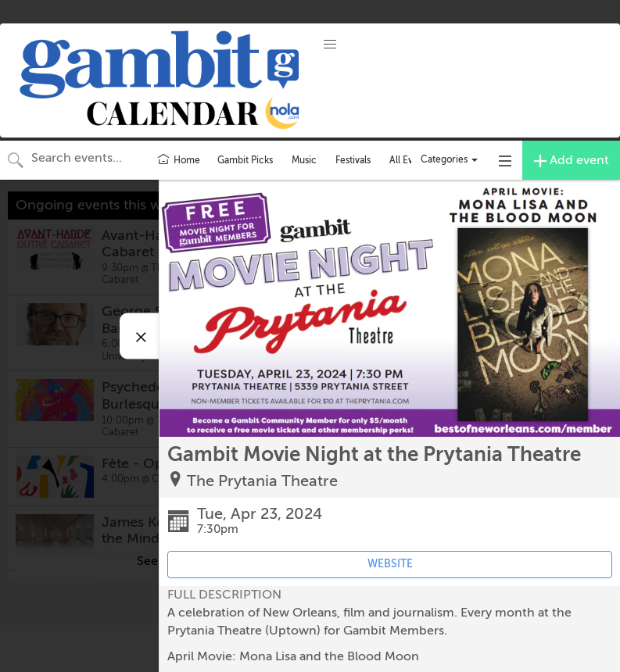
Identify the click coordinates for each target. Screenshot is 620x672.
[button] (330, 45)
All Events (410, 160)
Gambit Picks (245, 160)
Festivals (353, 160)
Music (304, 160)
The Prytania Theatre (262, 481)
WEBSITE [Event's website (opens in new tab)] (390, 564)
